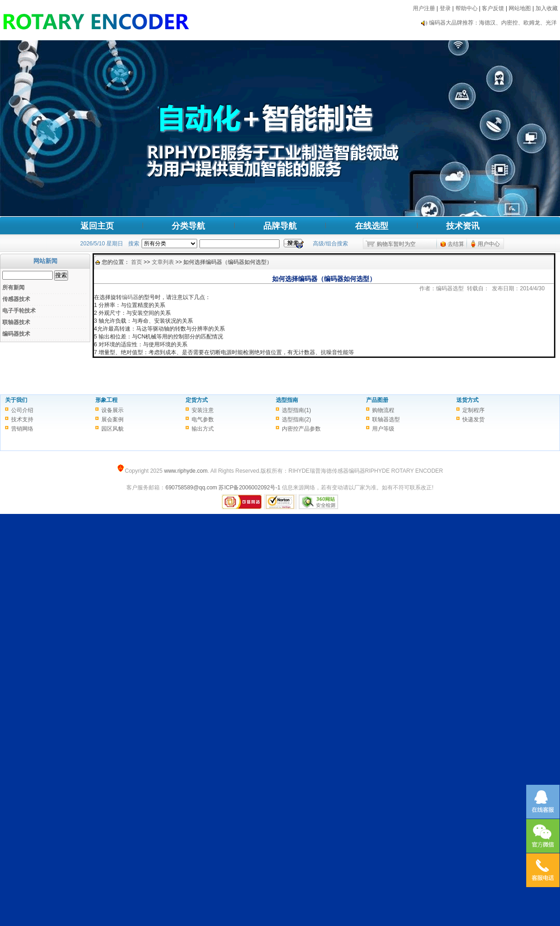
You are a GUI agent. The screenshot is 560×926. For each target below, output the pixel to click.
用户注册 (424, 8)
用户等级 (383, 429)
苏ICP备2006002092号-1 (249, 488)
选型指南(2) (296, 419)
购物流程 (383, 410)
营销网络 (22, 429)
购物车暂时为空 (396, 244)
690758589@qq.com (191, 488)
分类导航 (188, 226)
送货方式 (467, 400)
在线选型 (372, 226)
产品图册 (377, 400)
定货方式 (197, 400)
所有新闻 (13, 288)
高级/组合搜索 (330, 244)
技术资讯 (463, 226)
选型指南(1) (296, 410)
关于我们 (16, 400)
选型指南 (287, 400)
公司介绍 (22, 410)
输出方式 (203, 429)
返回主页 (97, 226)
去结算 (456, 244)
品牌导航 (280, 226)
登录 (445, 8)
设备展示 (112, 410)
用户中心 (489, 244)
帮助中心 (467, 8)
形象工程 (106, 400)
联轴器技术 (16, 322)
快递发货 (473, 419)
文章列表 (163, 262)
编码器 (130, 297)
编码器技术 (16, 334)
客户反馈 (493, 8)
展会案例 (112, 419)
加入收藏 (547, 8)
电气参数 (203, 419)
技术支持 (22, 419)
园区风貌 (112, 429)
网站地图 (520, 8)
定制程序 (473, 410)
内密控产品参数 (301, 429)
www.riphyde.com (186, 471)
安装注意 (203, 410)
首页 (137, 262)
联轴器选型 (386, 419)
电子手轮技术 (19, 311)
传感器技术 (16, 299)
